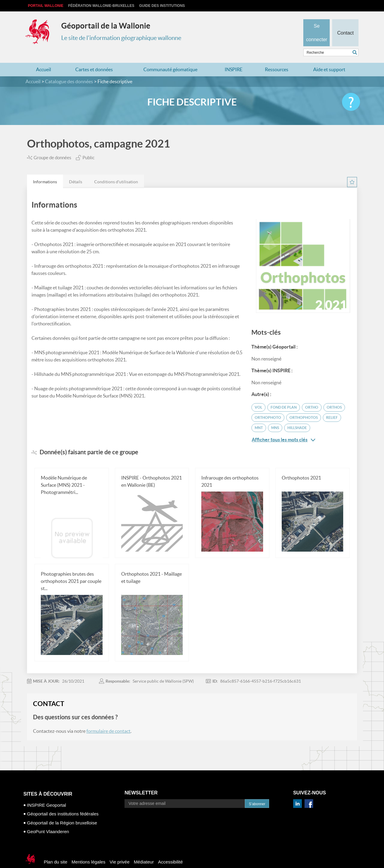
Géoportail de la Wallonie (106, 26)
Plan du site (55, 850)
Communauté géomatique (170, 58)
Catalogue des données (69, 70)
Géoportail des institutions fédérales (63, 802)
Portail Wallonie (46, 6)
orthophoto (268, 406)
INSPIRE (234, 58)
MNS (275, 416)
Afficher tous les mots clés (283, 428)
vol (258, 396)
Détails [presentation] (76, 170)
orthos (334, 396)
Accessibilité (171, 850)
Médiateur (144, 850)
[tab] (45, 170)
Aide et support (329, 58)
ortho (312, 396)
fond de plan (284, 396)
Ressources (277, 58)
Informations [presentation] (45, 170)
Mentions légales (89, 850)
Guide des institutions (162, 6)
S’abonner (257, 792)
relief (332, 406)
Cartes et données (94, 58)
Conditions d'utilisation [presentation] (116, 170)
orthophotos (304, 406)
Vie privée (119, 850)
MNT (259, 416)
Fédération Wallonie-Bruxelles (101, 6)
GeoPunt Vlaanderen (48, 820)
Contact (345, 23)
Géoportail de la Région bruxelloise (62, 811)
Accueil (43, 58)
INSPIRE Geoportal (46, 793)
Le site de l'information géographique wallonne (121, 38)
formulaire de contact (108, 719)
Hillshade (297, 416)
